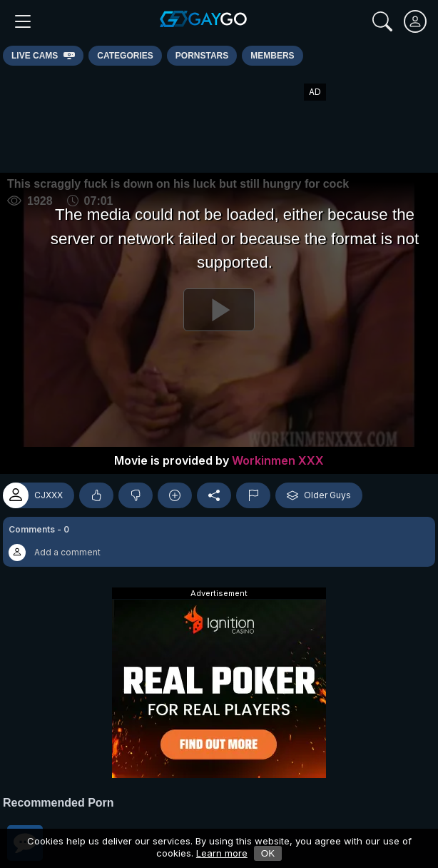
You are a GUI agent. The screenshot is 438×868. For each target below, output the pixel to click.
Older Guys (319, 495)
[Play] (219, 310)
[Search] (382, 21)
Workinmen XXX (278, 460)
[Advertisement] (219, 119)
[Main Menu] (23, 21)
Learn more (222, 853)
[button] (219, 542)
